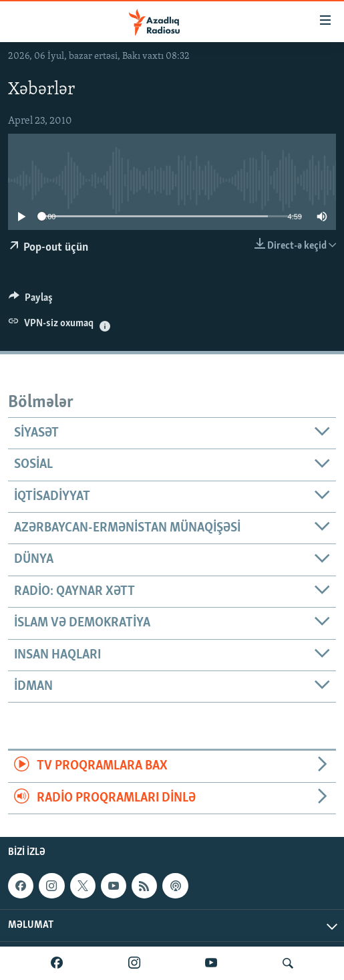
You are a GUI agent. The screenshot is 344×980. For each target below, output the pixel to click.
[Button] (31, 301)
